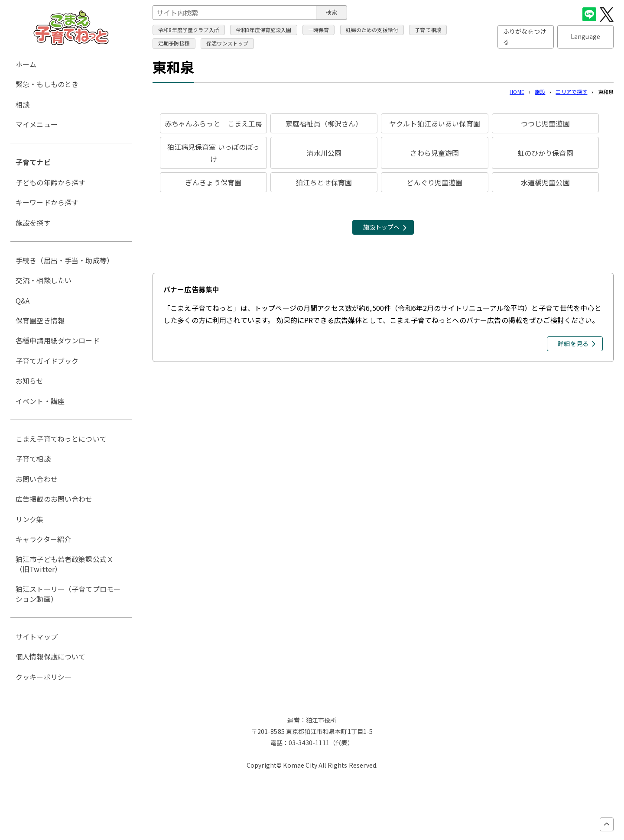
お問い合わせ (37, 479)
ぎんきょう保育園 (213, 182)
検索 (331, 12)
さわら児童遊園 (434, 153)
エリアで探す (571, 92)
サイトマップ (37, 636)
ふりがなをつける (525, 36)
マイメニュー (37, 124)
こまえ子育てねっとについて (61, 439)
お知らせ (30, 381)
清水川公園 (324, 153)
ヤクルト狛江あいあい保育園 (435, 123)
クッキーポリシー (44, 677)
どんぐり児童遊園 (434, 182)
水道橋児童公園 (545, 182)
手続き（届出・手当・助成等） (65, 260)
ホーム (26, 64)
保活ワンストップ (227, 43)
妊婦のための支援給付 (372, 30)
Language (585, 36)
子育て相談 (428, 30)
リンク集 (30, 519)
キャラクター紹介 (43, 539)
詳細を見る (573, 343)
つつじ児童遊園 (545, 123)
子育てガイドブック (47, 361)
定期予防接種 (174, 43)
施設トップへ (382, 227)
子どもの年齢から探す (51, 182)
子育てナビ (33, 162)
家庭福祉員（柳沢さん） (324, 123)
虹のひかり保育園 (545, 153)
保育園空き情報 (40, 320)
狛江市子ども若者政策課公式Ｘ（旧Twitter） (65, 564)
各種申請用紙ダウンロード (58, 340)
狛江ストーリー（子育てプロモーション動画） (68, 594)
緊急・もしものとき (47, 84)
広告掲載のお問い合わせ (54, 499)
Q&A (23, 300)
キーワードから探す (47, 202)
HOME (517, 92)
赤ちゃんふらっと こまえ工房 (214, 123)
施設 (540, 92)
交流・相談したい (44, 280)
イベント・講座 (40, 401)
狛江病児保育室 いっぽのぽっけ (214, 153)
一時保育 (319, 30)
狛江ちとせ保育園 (324, 182)
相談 (23, 104)
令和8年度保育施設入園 (264, 30)
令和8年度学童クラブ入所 (189, 30)
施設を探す (33, 223)
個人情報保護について (51, 656)
